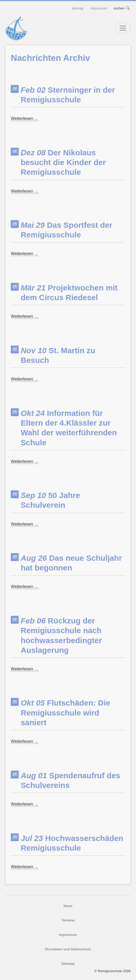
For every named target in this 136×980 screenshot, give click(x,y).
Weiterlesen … (25, 119)
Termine (68, 920)
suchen (128, 8)
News (68, 906)
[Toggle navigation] (123, 28)
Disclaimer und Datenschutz (68, 949)
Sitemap (78, 8)
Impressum (99, 8)
